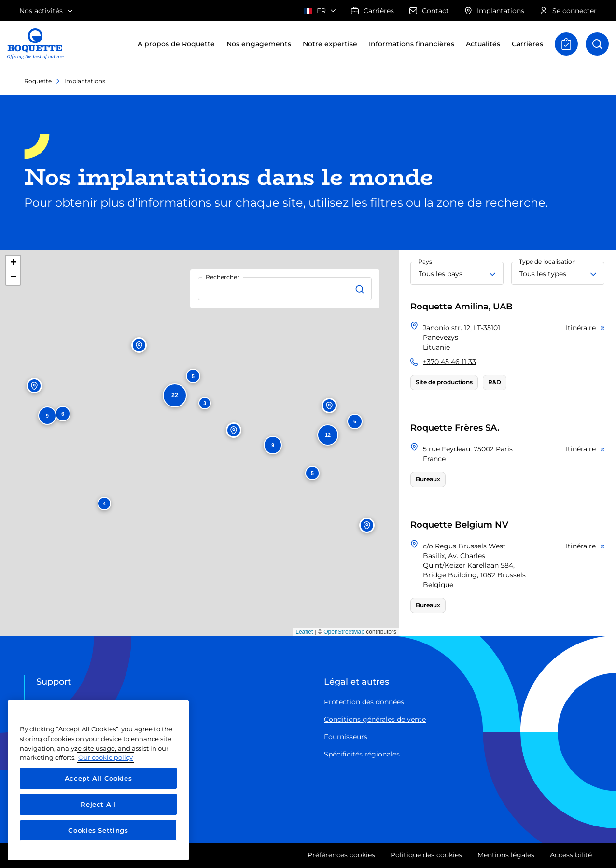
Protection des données (364, 702)
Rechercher (223, 277)
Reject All (98, 804)
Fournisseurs (346, 737)
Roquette (38, 81)
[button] (104, 504)
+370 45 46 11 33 (449, 362)
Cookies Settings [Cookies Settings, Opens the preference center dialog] (98, 830)
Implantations (494, 11)
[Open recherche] (597, 44)
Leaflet (304, 632)
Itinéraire (581, 328)
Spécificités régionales (362, 754)
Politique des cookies (426, 855)
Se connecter (568, 11)
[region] (98, 780)
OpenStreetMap (344, 632)
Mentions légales (506, 855)
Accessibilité (571, 855)
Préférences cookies (341, 855)
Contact (429, 11)
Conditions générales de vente (375, 719)
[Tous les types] (558, 273)
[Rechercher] (361, 289)
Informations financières (412, 44)
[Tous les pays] (457, 273)
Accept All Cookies (98, 778)
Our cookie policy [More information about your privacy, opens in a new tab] (105, 757)
